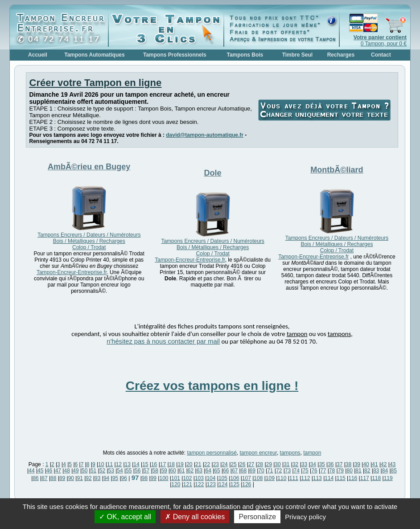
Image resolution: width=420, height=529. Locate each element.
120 (176, 484)
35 (322, 464)
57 (146, 471)
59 (164, 471)
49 (76, 471)
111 (294, 478)
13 (128, 464)
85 (394, 471)
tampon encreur (258, 453)
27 (251, 464)
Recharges (341, 55)
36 (331, 464)
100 (164, 478)
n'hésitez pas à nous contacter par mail (163, 341)
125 (235, 484)
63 (200, 471)
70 (261, 471)
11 (110, 464)
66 (226, 471)
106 (235, 478)
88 (53, 478)
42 (384, 464)
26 (242, 464)
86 (35, 478)
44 (31, 471)
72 (279, 471)
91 (80, 478)
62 (191, 471)
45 (40, 471)
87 (44, 478)
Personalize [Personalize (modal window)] (257, 517)
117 (365, 478)
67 (235, 471)
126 (247, 484)
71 (270, 471)
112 (305, 478)
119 (388, 478)
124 (223, 484)
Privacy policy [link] (305, 517)
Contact (381, 55)
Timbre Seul (297, 55)
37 (340, 464)
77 (323, 471)
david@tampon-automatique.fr (205, 135)
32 (295, 464)
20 (189, 464)
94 (106, 478)
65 (217, 471)
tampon (312, 453)
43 (393, 464)
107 (247, 478)
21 (198, 464)
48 (67, 471)
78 (332, 471)
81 (358, 471)
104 (211, 478)
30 (278, 464)
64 (208, 471)
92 (89, 478)
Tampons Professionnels (175, 55)
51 (93, 471)
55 (129, 471)
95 (115, 478)
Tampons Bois (245, 55)
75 (305, 471)
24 (224, 464)
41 (375, 464)
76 (314, 471)
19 (180, 464)
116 (353, 478)
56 (138, 471)
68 (244, 471)
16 (154, 464)
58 (155, 471)
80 (349, 471)
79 (341, 471)
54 (120, 471)
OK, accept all (125, 517)
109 (270, 478)
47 (58, 471)
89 (62, 478)
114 (329, 478)
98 (145, 478)
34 (313, 464)
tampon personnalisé (212, 453)
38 (348, 464)
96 (124, 478)
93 (97, 478)
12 (119, 464)
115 (341, 478)
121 (188, 484)
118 (376, 478)
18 (172, 464)
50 (84, 471)
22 (207, 464)
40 (366, 464)
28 (260, 464)
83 (376, 471)
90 (71, 478)
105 (223, 478)
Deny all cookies (195, 517)
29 (269, 464)
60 (173, 471)
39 (357, 464)
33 (304, 464)
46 (49, 471)
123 (211, 484)
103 (199, 478)
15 (145, 464)
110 (282, 478)
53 (111, 471)
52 (102, 471)
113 (317, 478)
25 (233, 464)
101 (176, 478)
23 (216, 464)
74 (297, 471)
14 (136, 464)
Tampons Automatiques (94, 55)
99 (154, 478)
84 (385, 471)
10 (101, 464)
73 (288, 471)
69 (253, 471)
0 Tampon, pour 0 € (380, 41)
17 (163, 464)
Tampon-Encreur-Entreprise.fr (72, 272)
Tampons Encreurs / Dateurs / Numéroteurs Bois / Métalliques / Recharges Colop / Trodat (89, 241)
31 (286, 464)
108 (258, 478)
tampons (290, 453)
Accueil (38, 55)
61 (182, 471)
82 (367, 471)
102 (187, 478)
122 (199, 484)
